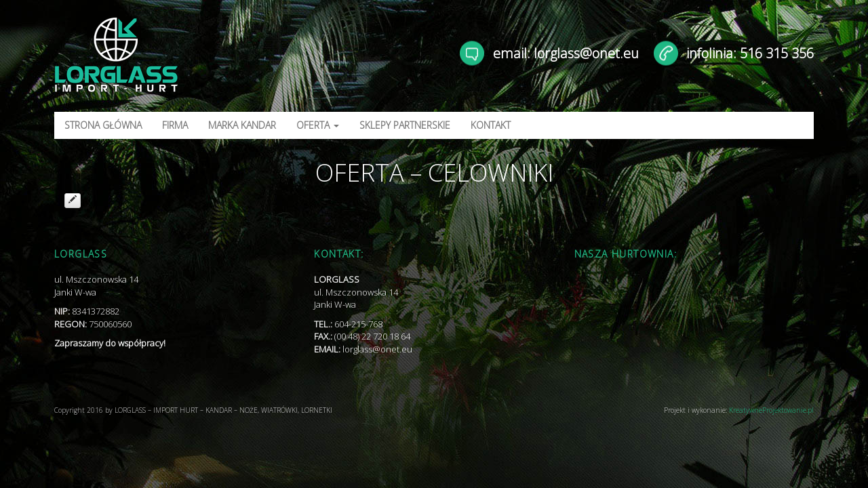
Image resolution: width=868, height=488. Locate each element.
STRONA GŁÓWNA (103, 125)
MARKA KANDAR (242, 125)
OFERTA (318, 125)
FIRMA (175, 125)
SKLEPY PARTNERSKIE (405, 125)
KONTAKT (491, 125)
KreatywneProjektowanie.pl (771, 410)
